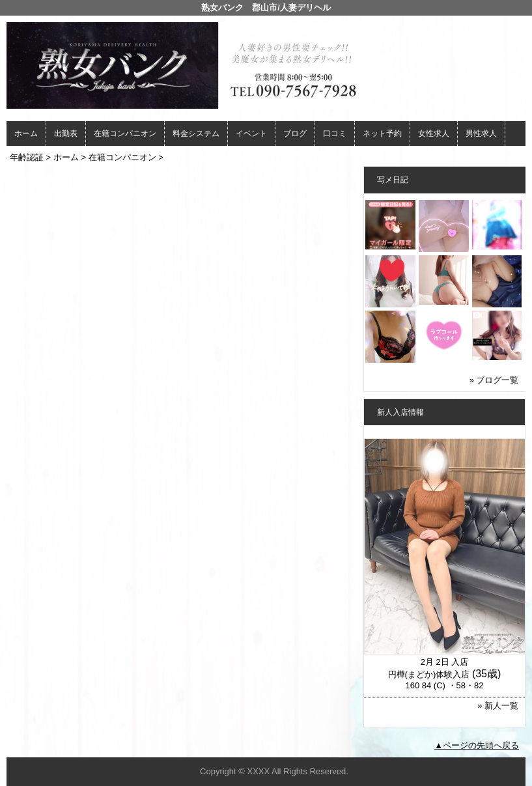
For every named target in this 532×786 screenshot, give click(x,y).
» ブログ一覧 (494, 380)
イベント (251, 133)
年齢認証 (27, 157)
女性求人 (434, 133)
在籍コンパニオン (125, 133)
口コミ (335, 133)
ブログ (295, 133)
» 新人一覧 (498, 706)
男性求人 (481, 133)
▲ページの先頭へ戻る (477, 745)
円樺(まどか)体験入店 (429, 674)
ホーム (26, 133)
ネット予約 (382, 133)
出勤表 (66, 133)
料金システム (196, 133)
